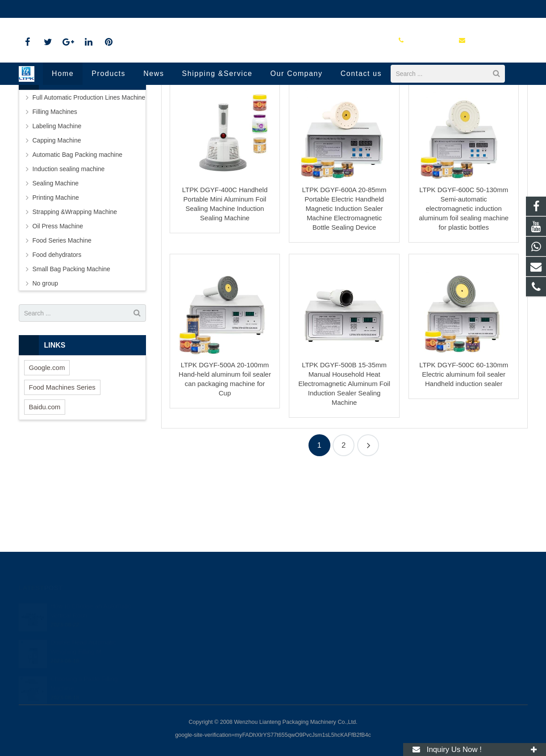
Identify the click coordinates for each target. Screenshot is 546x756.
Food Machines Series (62, 466)
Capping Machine (57, 219)
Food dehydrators (57, 333)
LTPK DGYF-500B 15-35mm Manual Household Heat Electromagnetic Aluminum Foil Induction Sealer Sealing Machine (344, 462)
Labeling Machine (57, 205)
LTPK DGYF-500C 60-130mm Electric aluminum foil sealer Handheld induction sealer (464, 453)
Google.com (47, 446)
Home (168, 125)
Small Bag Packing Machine (71, 348)
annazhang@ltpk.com (117, 9)
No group (46, 362)
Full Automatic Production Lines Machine (89, 176)
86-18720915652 (49, 9)
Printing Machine (56, 276)
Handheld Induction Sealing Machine (273, 108)
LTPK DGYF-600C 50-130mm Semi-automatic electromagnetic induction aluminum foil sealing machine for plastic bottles (464, 287)
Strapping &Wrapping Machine (75, 290)
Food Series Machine (62, 319)
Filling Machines (55, 190)
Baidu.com (45, 485)
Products (198, 125)
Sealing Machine (56, 262)
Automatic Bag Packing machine (78, 233)
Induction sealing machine (252, 125)
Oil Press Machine (58, 305)
